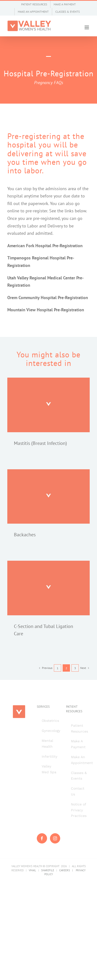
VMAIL (32, 870)
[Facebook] (42, 838)
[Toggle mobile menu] (87, 27)
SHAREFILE (48, 870)
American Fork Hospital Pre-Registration (45, 246)
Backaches (25, 535)
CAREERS (65, 870)
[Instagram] (55, 838)
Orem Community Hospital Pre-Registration (48, 298)
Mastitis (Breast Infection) (40, 443)
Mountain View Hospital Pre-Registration (46, 310)
